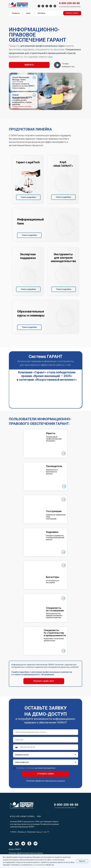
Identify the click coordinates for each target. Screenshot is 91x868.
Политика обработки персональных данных (45, 781)
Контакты (41, 13)
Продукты (16, 13)
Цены (28, 13)
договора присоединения (45, 768)
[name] (46, 732)
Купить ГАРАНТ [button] (15, 849)
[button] (72, 13)
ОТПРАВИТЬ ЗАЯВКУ (46, 774)
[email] (46, 740)
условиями (39, 865)
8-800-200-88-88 (66, 805)
